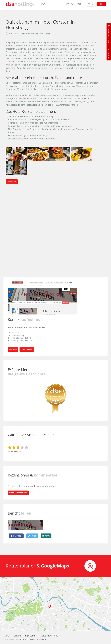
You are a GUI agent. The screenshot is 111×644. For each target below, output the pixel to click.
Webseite (13, 349)
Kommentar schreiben (18, 493)
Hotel (47, 34)
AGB (44, 639)
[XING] (46, 536)
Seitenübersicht (49, 636)
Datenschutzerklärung (108, 35)
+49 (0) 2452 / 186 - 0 (21, 338)
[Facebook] (16, 536)
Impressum (108, 54)
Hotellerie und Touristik (32, 34)
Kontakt (17, 636)
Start (6, 636)
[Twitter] (32, 536)
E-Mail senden (27, 349)
